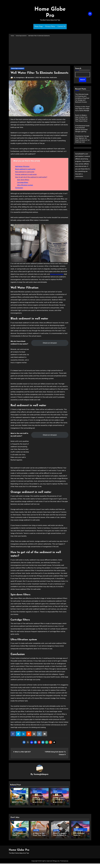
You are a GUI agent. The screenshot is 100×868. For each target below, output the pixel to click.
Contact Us (61, 26)
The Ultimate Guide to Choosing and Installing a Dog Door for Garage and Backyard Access (82, 98)
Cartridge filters (23, 187)
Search (78, 69)
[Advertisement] (50, 50)
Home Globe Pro (19, 854)
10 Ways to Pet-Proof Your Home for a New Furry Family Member (82, 109)
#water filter (45, 82)
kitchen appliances (57, 278)
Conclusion (19, 192)
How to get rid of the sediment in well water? (31, 181)
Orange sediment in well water (26, 179)
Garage (36, 835)
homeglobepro (20, 82)
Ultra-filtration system (25, 189)
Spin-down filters (23, 184)
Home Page (39, 26)
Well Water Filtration (22, 171)
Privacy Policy (50, 26)
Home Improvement (18, 68)
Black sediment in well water (25, 173)
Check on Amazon (50, 347)
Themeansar (64, 865)
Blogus (55, 865)
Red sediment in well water (25, 176)
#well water (53, 82)
